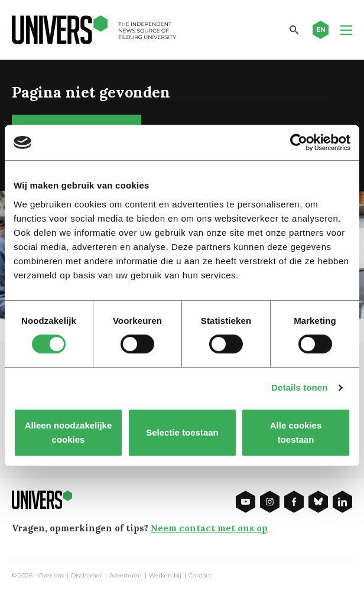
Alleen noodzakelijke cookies (69, 432)
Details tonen (299, 387)
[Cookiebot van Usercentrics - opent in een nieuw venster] (299, 142)
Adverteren (126, 576)
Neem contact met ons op (209, 528)
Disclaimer (87, 576)
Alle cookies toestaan (296, 432)
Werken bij (165, 576)
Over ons (51, 576)
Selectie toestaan (182, 432)
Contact (200, 576)
